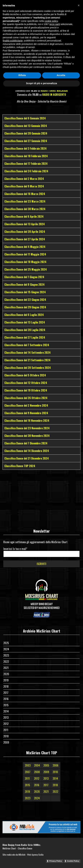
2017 (6, 693)
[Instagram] (44, 3)
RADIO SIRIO (39, 82)
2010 (6, 736)
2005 (46, 765)
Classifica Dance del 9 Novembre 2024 (26, 413)
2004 (37, 765)
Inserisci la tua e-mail (15, 549)
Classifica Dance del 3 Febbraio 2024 (25, 148)
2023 (6, 655)
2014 (6, 711)
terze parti (55, 802)
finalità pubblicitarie (13, 818)
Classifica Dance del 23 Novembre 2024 (27, 428)
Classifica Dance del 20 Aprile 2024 (25, 232)
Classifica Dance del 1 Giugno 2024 (24, 277)
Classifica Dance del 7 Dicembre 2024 (26, 443)
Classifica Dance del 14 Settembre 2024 (27, 353)
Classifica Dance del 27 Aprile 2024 (25, 239)
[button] (79, 783)
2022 (6, 662)
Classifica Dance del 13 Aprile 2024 (25, 224)
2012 (6, 724)
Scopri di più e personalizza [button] (41, 861)
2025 (6, 643)
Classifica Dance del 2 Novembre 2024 (26, 405)
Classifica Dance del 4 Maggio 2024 (25, 247)
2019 (6, 680)
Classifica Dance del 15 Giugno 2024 (25, 292)
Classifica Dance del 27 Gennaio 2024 (26, 141)
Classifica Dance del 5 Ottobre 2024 (25, 375)
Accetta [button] (61, 853)
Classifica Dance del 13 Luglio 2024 (25, 322)
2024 (6, 649)
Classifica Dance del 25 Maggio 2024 (26, 269)
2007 (28, 772)
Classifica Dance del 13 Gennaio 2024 (26, 126)
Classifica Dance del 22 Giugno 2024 (25, 300)
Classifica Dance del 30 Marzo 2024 (25, 209)
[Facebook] (39, 3)
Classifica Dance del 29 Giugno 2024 (25, 307)
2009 (6, 742)
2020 (6, 674)
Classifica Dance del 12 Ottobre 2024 (26, 383)
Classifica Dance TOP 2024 (20, 466)
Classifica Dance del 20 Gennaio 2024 (26, 133)
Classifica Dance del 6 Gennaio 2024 (25, 118)
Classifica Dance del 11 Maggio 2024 (25, 254)
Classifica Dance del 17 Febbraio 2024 (26, 164)
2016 (6, 699)
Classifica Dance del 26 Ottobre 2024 (26, 398)
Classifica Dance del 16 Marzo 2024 (25, 194)
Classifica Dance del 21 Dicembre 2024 (27, 458)
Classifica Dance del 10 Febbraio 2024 (26, 156)
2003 (28, 765)
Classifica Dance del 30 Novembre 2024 (27, 436)
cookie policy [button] (51, 799)
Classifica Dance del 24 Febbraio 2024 (26, 171)
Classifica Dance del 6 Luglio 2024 (24, 315)
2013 (6, 718)
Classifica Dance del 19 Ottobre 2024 (26, 390)
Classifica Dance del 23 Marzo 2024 (25, 201)
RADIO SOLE (53, 86)
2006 (56, 765)
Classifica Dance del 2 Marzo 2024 (24, 179)
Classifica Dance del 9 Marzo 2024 (24, 186)
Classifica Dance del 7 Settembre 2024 (27, 345)
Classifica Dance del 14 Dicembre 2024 (27, 451)
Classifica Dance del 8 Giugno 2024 (24, 285)
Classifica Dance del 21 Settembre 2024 (27, 360)
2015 (6, 705)
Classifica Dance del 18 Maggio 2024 (25, 262)
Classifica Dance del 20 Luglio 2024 (25, 330)
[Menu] (78, 15)
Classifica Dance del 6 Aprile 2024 (24, 216)
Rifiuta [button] (22, 853)
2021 (6, 668)
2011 (6, 730)
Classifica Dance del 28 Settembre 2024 (28, 368)
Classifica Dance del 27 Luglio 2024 (25, 337)
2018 (6, 686)
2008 (37, 772)
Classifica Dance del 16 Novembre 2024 (27, 421)
